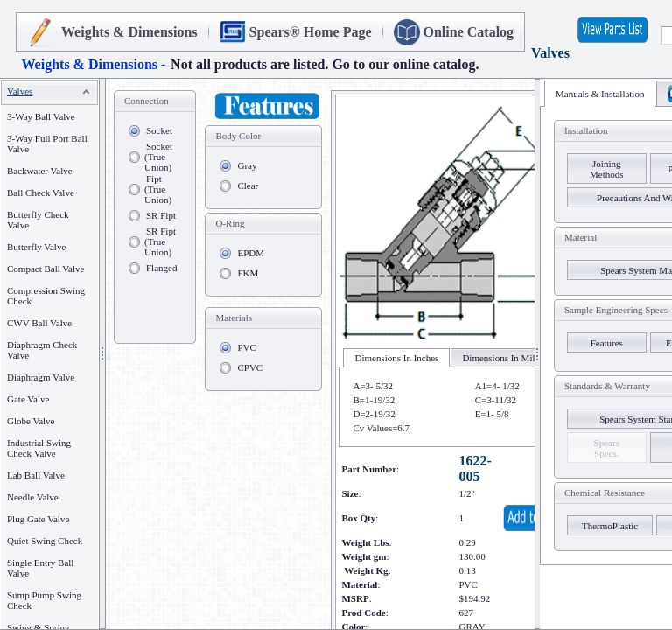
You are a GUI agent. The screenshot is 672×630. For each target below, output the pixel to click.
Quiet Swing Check (45, 541)
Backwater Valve (40, 171)
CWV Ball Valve (39, 323)
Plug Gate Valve (38, 519)
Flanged (161, 268)
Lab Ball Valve (36, 475)
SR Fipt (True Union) (160, 241)
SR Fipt (161, 215)
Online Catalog (469, 32)
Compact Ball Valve (45, 269)
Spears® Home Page (311, 32)
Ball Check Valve (41, 192)
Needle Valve (33, 497)
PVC (246, 347)
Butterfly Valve (36, 247)
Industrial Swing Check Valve (39, 448)
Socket (159, 130)
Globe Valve (31, 421)
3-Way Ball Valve (41, 116)
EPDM (251, 253)
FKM (248, 273)
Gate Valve (28, 399)
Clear (248, 185)
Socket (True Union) (158, 157)
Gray (247, 165)
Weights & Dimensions (129, 32)
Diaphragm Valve (41, 377)
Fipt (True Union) (158, 189)
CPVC (250, 367)
